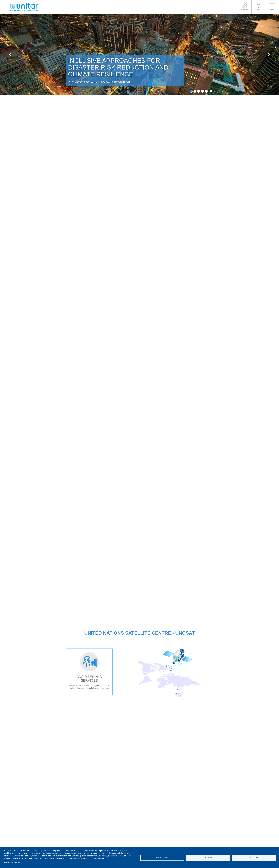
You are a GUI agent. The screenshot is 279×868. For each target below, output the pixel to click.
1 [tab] (191, 91)
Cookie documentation (12, 862)
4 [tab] (202, 91)
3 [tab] (199, 91)
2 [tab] (195, 91)
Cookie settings (162, 858)
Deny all (208, 858)
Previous (10, 55)
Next (269, 55)
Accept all (254, 858)
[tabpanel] (139, 55)
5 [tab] (206, 91)
